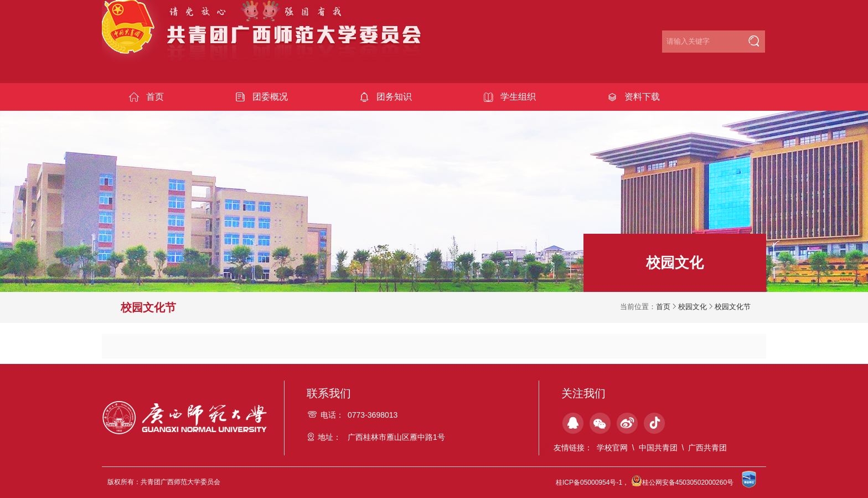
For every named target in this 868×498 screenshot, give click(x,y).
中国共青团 (658, 448)
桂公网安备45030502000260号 (682, 482)
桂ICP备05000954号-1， (592, 482)
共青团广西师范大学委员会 (269, 40)
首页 (663, 307)
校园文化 (693, 307)
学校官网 (612, 448)
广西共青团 (707, 448)
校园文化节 (733, 307)
